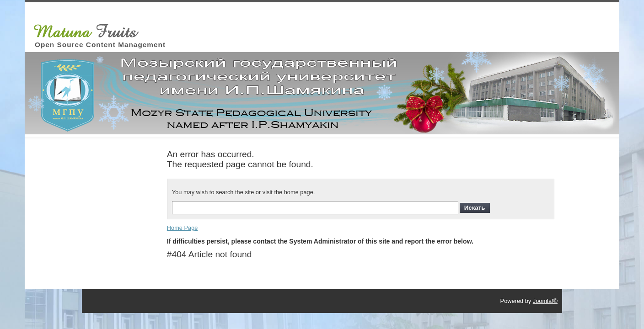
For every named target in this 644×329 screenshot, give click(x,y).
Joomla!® (545, 301)
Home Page (182, 228)
